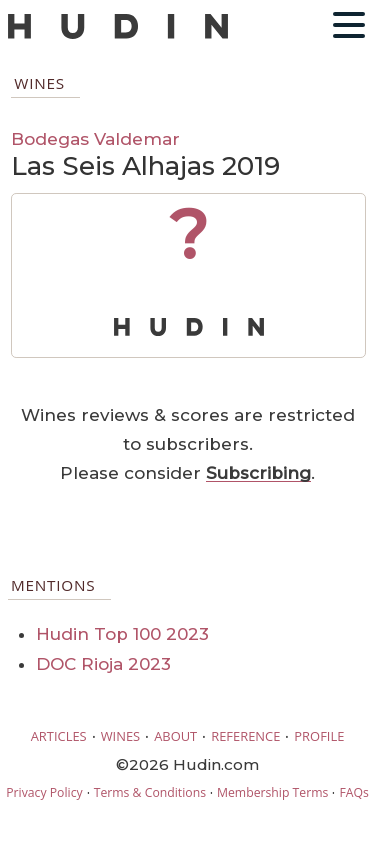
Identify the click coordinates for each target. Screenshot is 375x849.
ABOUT (175, 736)
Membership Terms (272, 792)
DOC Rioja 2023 (103, 664)
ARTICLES (59, 736)
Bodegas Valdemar (95, 138)
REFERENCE (245, 736)
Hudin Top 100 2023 (122, 634)
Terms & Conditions (150, 792)
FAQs (353, 792)
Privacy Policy (44, 792)
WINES (121, 736)
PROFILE (319, 736)
